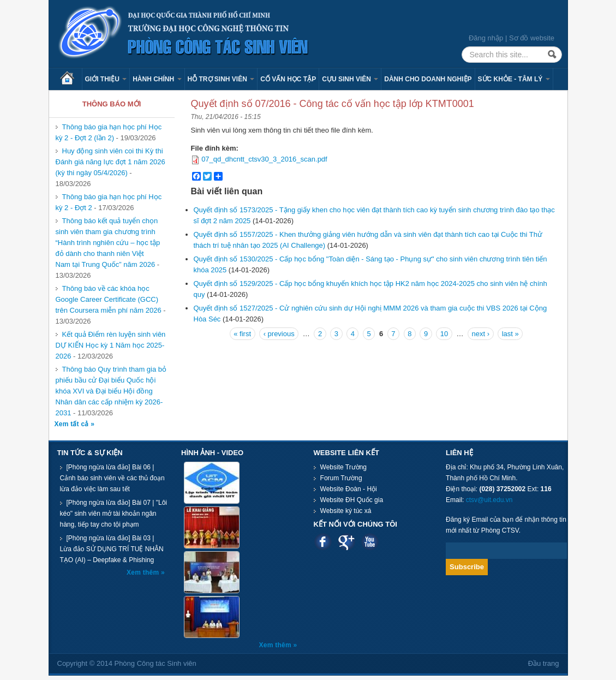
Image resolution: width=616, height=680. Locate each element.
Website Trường (343, 467)
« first (242, 334)
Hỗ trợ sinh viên (221, 79)
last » (510, 334)
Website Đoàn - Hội (349, 489)
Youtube (370, 542)
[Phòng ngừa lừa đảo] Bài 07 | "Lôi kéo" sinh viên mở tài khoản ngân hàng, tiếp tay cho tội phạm (114, 514)
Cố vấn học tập (288, 79)
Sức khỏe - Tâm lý (514, 79)
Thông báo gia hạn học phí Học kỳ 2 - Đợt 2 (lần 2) (109, 132)
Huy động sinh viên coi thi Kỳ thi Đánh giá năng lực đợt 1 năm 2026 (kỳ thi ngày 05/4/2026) (110, 162)
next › (481, 334)
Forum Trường (341, 478)
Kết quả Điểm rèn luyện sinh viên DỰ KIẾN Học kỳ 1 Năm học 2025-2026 (111, 345)
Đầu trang (544, 663)
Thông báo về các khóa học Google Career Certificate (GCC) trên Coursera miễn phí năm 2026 (110, 299)
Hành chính (157, 79)
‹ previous (279, 334)
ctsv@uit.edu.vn (489, 500)
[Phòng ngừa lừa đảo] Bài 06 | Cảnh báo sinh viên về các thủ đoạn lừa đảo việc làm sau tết (112, 478)
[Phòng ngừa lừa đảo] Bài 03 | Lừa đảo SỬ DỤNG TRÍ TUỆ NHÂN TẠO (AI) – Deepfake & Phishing (112, 549)
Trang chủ (71, 79)
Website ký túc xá (346, 511)
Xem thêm (144, 572)
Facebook (323, 542)
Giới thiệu (106, 79)
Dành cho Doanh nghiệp (428, 79)
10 (444, 334)
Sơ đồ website (532, 38)
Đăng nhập (486, 38)
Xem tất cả (73, 424)
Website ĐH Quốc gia (352, 500)
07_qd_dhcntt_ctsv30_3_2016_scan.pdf (264, 159)
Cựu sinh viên (350, 79)
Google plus (346, 542)
